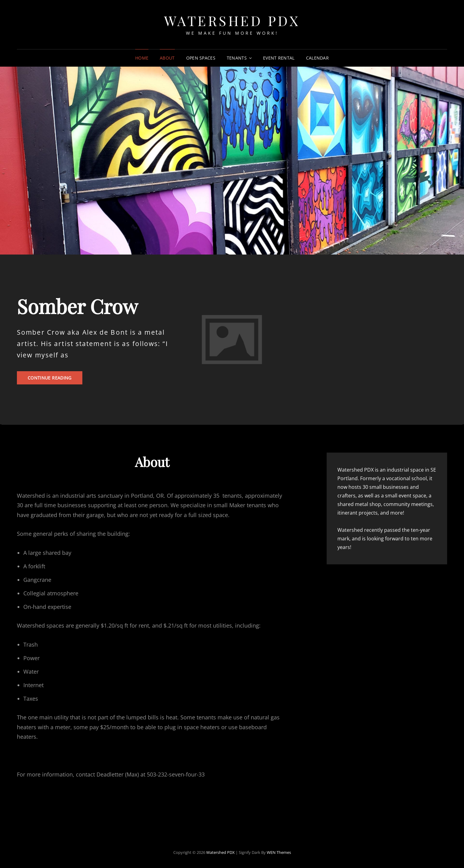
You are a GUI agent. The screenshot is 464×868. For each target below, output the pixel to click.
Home (142, 58)
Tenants (237, 58)
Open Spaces (201, 58)
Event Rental (279, 58)
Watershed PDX (232, 20)
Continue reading (55, 379)
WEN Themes (279, 852)
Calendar (317, 58)
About (167, 58)
